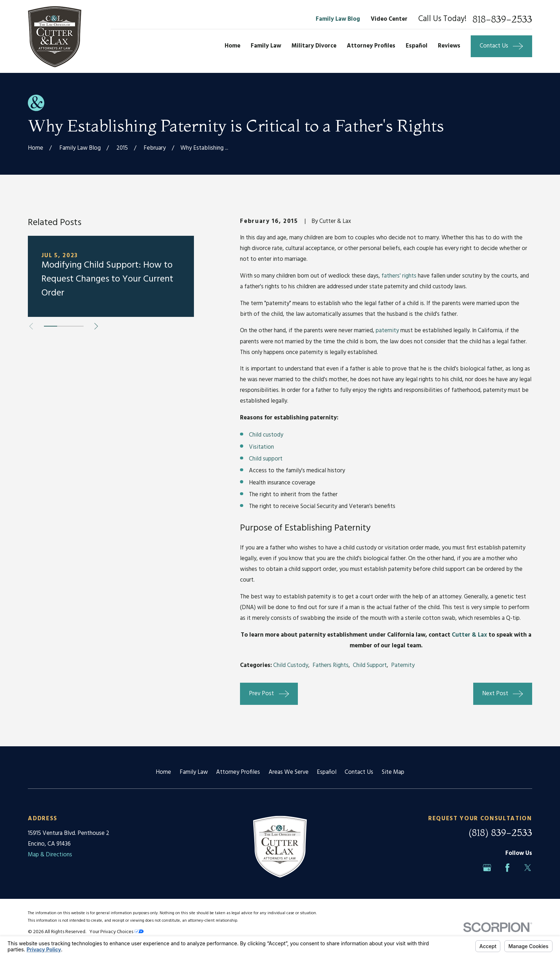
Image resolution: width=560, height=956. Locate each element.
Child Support (370, 665)
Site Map (393, 772)
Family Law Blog (338, 19)
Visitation (261, 447)
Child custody (266, 435)
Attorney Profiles (238, 772)
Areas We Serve (289, 772)
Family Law (194, 772)
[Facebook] (507, 868)
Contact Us (359, 772)
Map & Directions (50, 855)
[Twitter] (528, 868)
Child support (266, 459)
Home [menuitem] (232, 46)
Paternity (403, 665)
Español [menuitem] (417, 46)
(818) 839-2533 (500, 833)
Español (327, 772)
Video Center (389, 19)
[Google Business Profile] (487, 868)
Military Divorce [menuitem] (314, 46)
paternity (387, 331)
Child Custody (291, 665)
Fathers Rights (331, 665)
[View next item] (96, 326)
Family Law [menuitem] (266, 46)
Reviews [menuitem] (449, 46)
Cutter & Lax (469, 635)
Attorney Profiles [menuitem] (371, 46)
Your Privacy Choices (116, 932)
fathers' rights (399, 276)
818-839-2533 (502, 19)
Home (163, 772)
